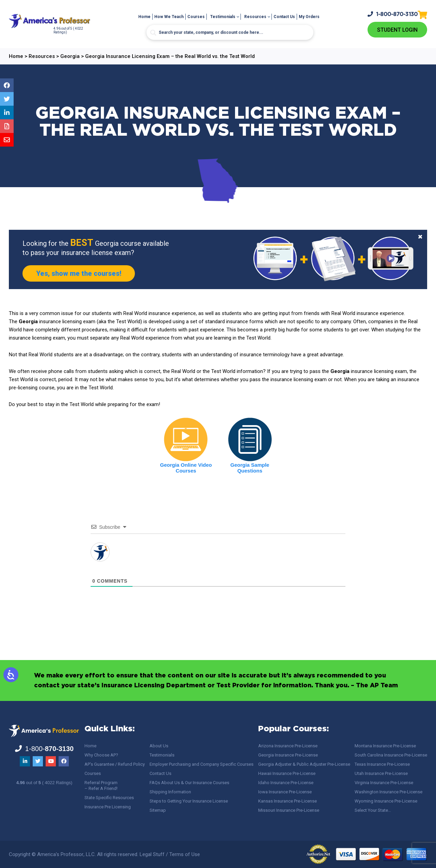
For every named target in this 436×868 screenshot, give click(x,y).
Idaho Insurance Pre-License (286, 783)
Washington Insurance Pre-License (388, 792)
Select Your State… (373, 810)
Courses (196, 17)
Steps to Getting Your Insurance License (189, 801)
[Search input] (230, 32)
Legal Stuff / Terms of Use (170, 854)
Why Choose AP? (101, 755)
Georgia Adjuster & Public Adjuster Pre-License (304, 764)
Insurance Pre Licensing (108, 807)
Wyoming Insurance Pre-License (386, 801)
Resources (255, 17)
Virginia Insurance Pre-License (384, 783)
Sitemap (158, 810)
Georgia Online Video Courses (186, 468)
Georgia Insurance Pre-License (288, 755)
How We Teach (169, 17)
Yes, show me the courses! (79, 273)
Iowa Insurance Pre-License (285, 792)
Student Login (397, 30)
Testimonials (223, 17)
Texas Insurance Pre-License (382, 764)
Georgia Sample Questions (250, 468)
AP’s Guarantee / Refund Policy (115, 764)
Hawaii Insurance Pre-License (287, 773)
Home (144, 17)
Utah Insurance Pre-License (381, 773)
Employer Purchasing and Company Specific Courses (201, 764)
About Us (159, 746)
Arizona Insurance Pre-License (288, 746)
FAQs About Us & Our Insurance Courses (189, 783)
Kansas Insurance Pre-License (287, 801)
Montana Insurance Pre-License (385, 746)
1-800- (393, 14)
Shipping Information (170, 792)
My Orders (309, 17)
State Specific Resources (109, 798)
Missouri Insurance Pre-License (289, 810)
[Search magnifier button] (153, 33)
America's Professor (60, 854)
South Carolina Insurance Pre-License (391, 755)
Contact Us (284, 17)
